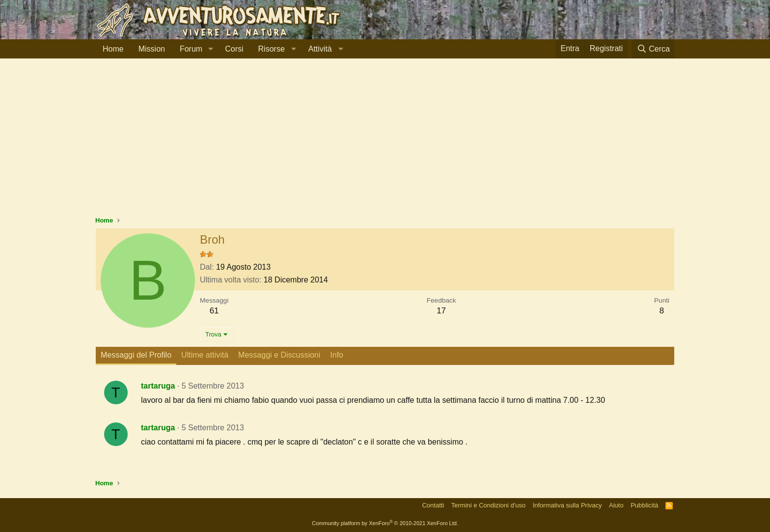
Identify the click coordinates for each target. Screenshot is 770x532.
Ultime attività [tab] (205, 355)
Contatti (433, 505)
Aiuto (616, 505)
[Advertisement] (385, 142)
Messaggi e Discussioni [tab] (279, 355)
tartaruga (158, 386)
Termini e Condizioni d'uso (488, 505)
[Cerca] (653, 49)
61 (214, 311)
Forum (191, 49)
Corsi (234, 49)
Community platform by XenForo (385, 523)
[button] (210, 49)
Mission (152, 49)
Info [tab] (337, 355)
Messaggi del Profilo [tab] (136, 355)
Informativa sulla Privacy (567, 505)
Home (113, 49)
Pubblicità (644, 505)
